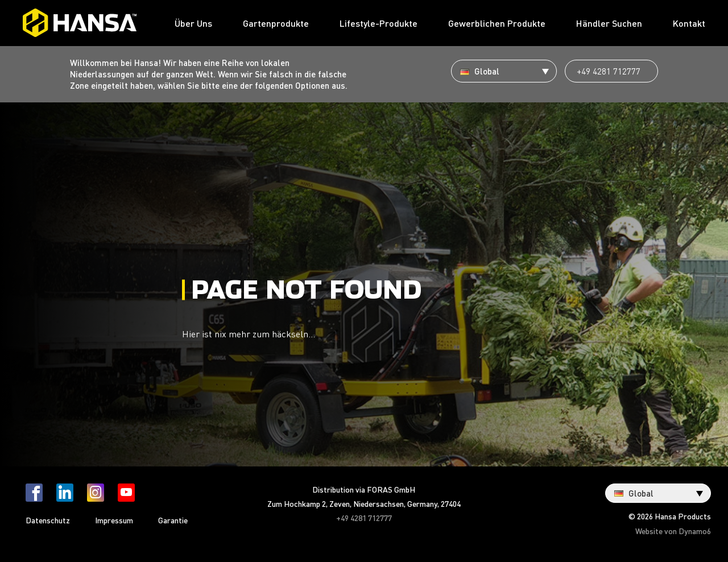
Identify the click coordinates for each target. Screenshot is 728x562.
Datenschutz (48, 520)
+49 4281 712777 (609, 71)
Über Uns (193, 23)
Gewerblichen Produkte (497, 23)
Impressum (114, 520)
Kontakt (689, 23)
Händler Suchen (609, 23)
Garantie (173, 520)
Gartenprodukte (276, 23)
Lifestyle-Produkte (379, 23)
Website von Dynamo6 (673, 531)
